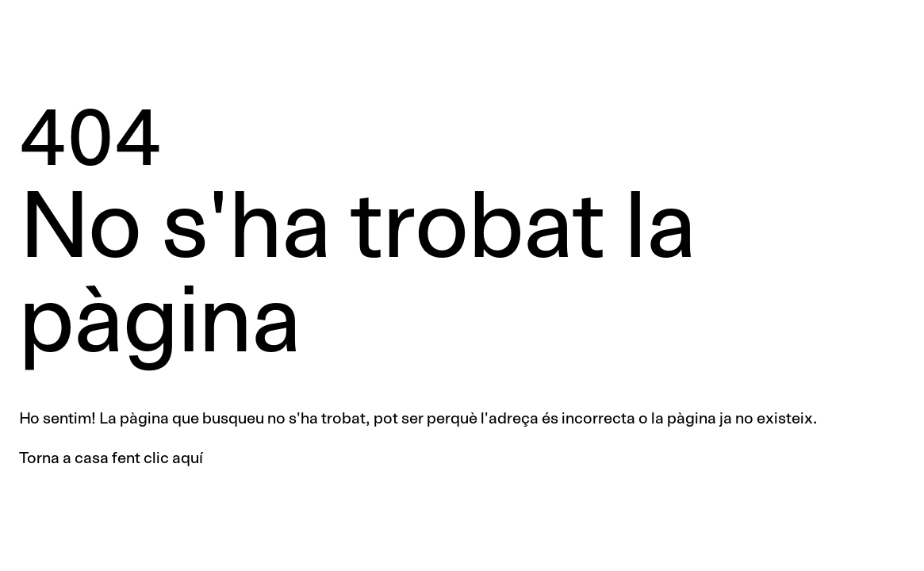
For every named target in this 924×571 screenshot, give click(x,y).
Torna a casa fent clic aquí (111, 458)
